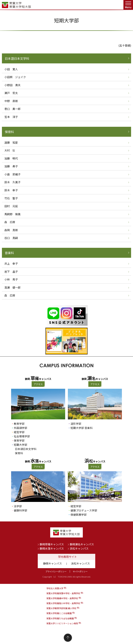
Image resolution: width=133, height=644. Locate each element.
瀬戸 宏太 (11, 93)
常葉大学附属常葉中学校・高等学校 (63, 593)
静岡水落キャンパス (52, 548)
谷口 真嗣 (11, 238)
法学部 (18, 506)
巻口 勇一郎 (12, 109)
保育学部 (19, 440)
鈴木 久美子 (12, 182)
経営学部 (19, 432)
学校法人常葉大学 (55, 588)
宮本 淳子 (11, 117)
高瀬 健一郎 (12, 287)
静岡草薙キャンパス (52, 544)
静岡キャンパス (53, 563)
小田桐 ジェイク (15, 77)
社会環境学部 (22, 436)
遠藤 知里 (11, 142)
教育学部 (19, 424)
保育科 (9, 132)
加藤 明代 (11, 158)
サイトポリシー (80, 571)
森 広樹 (10, 222)
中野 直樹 (11, 101)
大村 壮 (10, 150)
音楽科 (9, 253)
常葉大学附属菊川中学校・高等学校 (63, 603)
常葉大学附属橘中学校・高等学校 (62, 598)
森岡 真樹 (11, 230)
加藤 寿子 (11, 166)
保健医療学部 (79, 515)
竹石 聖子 (11, 198)
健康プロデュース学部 (84, 510)
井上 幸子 (11, 263)
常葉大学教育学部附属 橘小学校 (61, 608)
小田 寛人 (11, 69)
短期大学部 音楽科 (82, 428)
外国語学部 (21, 428)
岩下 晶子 (11, 272)
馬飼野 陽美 (12, 214)
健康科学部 (21, 510)
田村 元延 (11, 206)
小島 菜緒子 (12, 174)
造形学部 (76, 424)
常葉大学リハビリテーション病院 (62, 623)
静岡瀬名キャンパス (82, 544)
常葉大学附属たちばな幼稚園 (60, 618)
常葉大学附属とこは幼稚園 (59, 613)
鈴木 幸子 (11, 190)
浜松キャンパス (79, 548)
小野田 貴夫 (12, 85)
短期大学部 (21, 445)
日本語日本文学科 (17, 58)
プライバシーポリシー (56, 571)
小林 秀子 (11, 279)
